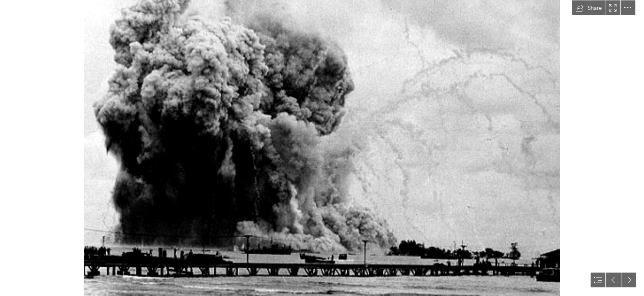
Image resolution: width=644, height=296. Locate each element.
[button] (589, 8)
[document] (322, 148)
